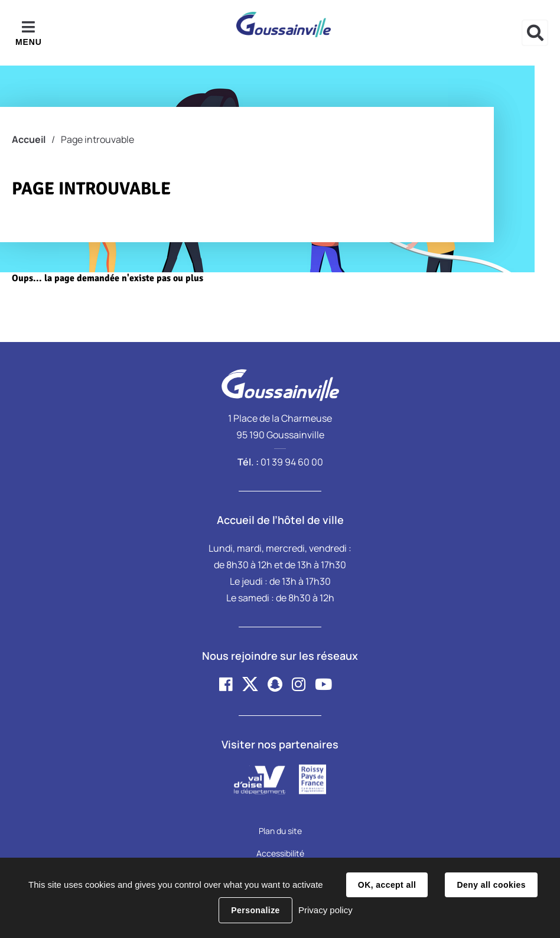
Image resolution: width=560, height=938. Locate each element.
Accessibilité (280, 853)
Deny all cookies (491, 885)
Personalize (255, 910)
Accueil (29, 139)
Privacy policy (325, 910)
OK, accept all (387, 885)
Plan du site (280, 831)
